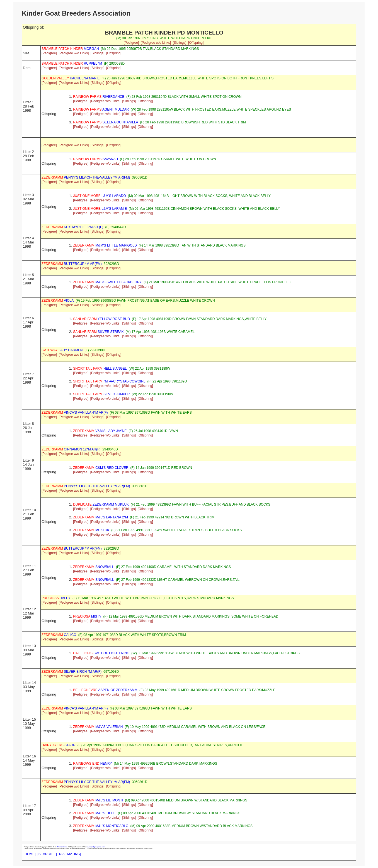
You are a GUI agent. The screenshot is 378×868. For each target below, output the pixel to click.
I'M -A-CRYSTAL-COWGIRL (109, 381)
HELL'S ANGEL (100, 369)
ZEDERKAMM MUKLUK (101, 504)
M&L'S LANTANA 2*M (100, 517)
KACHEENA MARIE (71, 78)
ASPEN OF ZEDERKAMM (105, 690)
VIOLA (58, 301)
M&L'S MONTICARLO (101, 826)
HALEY (56, 598)
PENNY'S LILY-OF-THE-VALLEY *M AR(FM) (86, 177)
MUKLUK (91, 530)
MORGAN (70, 49)
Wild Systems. (62, 847)
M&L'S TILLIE (94, 813)
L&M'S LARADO (99, 196)
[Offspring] (196, 43)
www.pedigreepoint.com (96, 847)
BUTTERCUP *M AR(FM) (72, 264)
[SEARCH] (45, 854)
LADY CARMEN (62, 350)
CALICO (59, 635)
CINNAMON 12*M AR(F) (71, 449)
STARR (59, 745)
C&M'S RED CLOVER (101, 468)
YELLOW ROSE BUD (101, 319)
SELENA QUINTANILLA (106, 122)
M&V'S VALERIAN (98, 727)
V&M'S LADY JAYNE (100, 431)
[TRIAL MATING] (68, 854)
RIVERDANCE (99, 97)
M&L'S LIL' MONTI (98, 800)
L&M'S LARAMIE (100, 209)
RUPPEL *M (72, 64)
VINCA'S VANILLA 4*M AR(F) (75, 413)
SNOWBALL (94, 567)
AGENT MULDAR (101, 109)
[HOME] (30, 854)
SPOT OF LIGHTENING (101, 653)
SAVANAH (95, 159)
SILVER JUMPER (101, 394)
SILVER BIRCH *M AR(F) (72, 672)
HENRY (92, 764)
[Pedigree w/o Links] (156, 43)
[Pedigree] (131, 43)
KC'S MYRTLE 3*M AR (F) (72, 227)
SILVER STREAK (98, 332)
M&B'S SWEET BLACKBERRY (107, 282)
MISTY (87, 616)
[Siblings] (180, 43)
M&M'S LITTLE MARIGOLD (105, 245)
